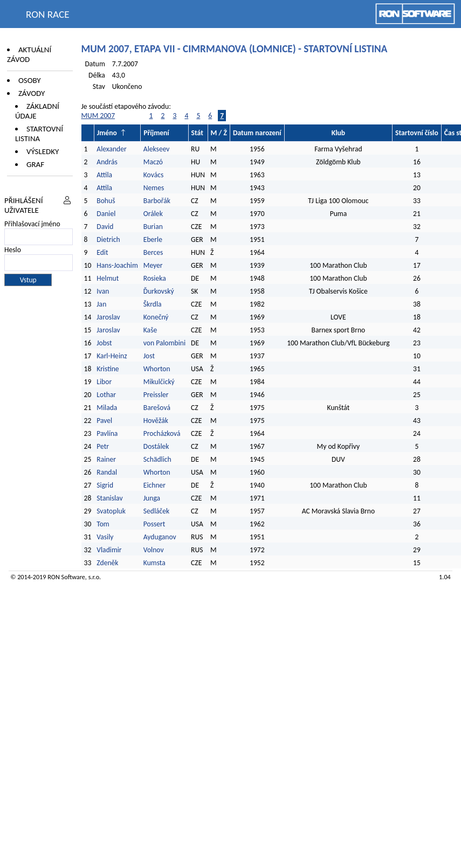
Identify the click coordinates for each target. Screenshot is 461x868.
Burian (153, 227)
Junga (152, 498)
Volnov (154, 550)
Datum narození (257, 133)
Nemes (154, 188)
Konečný (156, 317)
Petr (103, 446)
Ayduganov (160, 537)
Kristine (108, 369)
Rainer (106, 459)
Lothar (106, 395)
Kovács (153, 175)
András (107, 162)
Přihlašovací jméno (32, 224)
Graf (35, 164)
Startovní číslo (417, 133)
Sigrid (105, 485)
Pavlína (107, 433)
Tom (103, 524)
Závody (32, 93)
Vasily (105, 537)
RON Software (66, 577)
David (105, 227)
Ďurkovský (159, 291)
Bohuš (106, 201)
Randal (107, 472)
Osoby (30, 80)
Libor (104, 382)
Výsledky (43, 151)
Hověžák (156, 421)
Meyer (153, 265)
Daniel (106, 214)
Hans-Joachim (117, 265)
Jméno (107, 133)
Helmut (108, 278)
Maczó (153, 162)
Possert (154, 524)
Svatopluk (111, 511)
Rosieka (155, 278)
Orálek (153, 214)
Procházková (162, 433)
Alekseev (157, 149)
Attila (104, 175)
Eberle (153, 239)
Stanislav (109, 498)
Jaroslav (108, 317)
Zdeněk (107, 563)
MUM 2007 (98, 116)
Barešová (157, 408)
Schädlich (157, 459)
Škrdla (153, 304)
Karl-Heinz (112, 356)
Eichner (154, 485)
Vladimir (109, 550)
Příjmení (156, 133)
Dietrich (108, 239)
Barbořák (157, 201)
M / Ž (219, 133)
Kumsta (154, 563)
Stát (197, 133)
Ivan (103, 291)
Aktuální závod (29, 54)
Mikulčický (159, 382)
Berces (153, 252)
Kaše (150, 330)
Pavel (104, 421)
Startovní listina (39, 134)
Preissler (156, 395)
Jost (149, 356)
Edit (102, 252)
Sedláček (156, 511)
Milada (107, 408)
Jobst (104, 343)
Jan (101, 304)
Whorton (157, 369)
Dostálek (156, 446)
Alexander (111, 149)
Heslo (13, 250)
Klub (338, 133)
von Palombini (164, 343)
